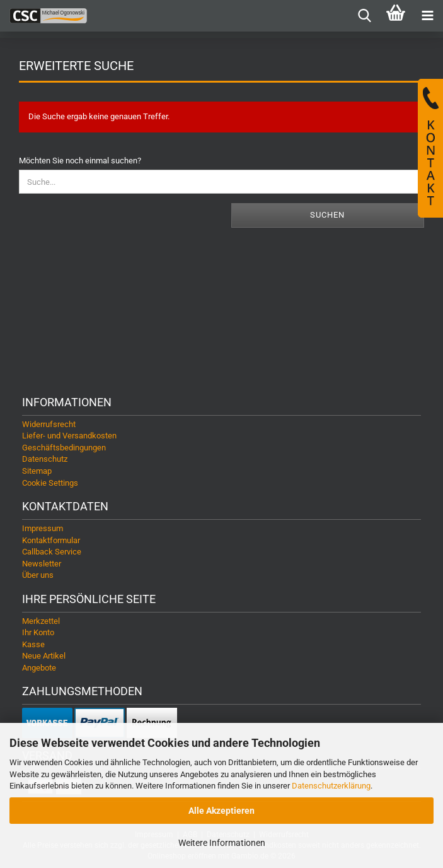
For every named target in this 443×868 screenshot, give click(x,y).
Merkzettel (41, 621)
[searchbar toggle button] (364, 16)
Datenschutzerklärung (331, 786)
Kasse (33, 644)
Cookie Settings (50, 483)
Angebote (39, 668)
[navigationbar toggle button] (427, 16)
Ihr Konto (38, 632)
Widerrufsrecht (49, 424)
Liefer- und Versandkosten (69, 436)
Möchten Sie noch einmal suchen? (80, 161)
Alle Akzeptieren (221, 811)
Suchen (327, 215)
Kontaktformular (51, 540)
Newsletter (42, 564)
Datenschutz (45, 459)
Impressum (43, 528)
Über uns (38, 575)
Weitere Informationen (222, 843)
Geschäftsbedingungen (64, 448)
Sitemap (37, 471)
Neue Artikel (44, 656)
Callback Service (52, 552)
